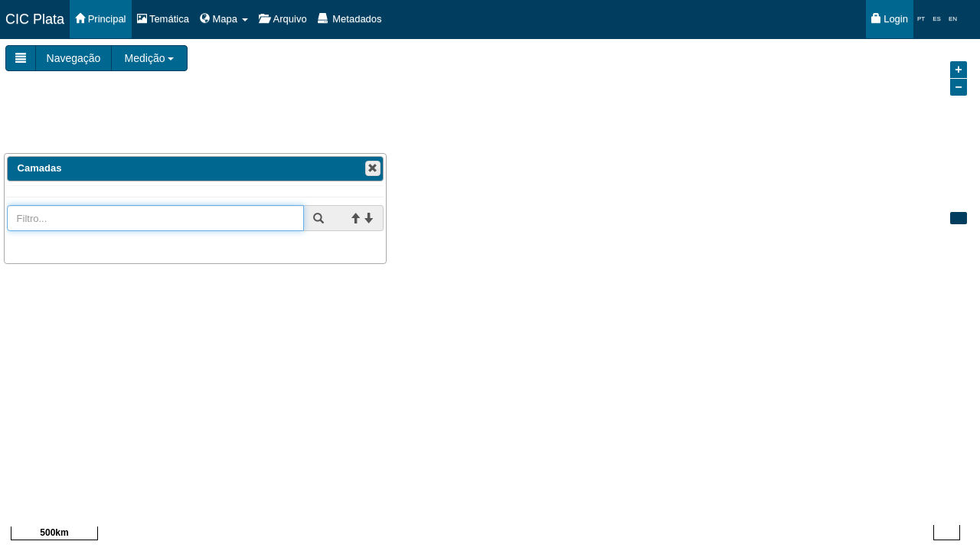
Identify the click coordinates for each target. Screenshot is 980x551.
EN (953, 19)
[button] (373, 168)
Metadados (350, 19)
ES (937, 19)
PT (921, 19)
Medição (150, 58)
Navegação (74, 58)
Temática (163, 19)
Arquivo (283, 19)
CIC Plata (35, 19)
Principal (100, 19)
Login (890, 19)
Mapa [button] (224, 19)
